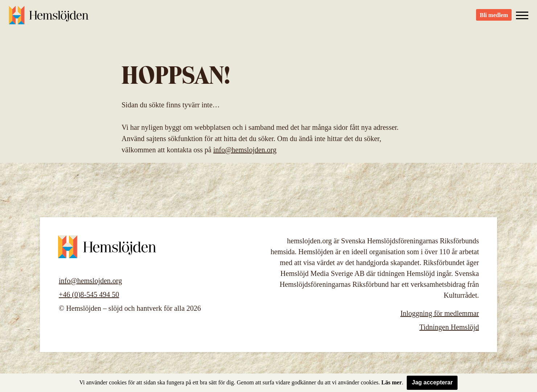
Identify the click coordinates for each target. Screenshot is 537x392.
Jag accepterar (432, 382)
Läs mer (392, 382)
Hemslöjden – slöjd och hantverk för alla (49, 18)
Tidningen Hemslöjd (449, 327)
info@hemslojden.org (245, 150)
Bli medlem (494, 18)
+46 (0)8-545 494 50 (89, 294)
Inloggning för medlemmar (440, 313)
